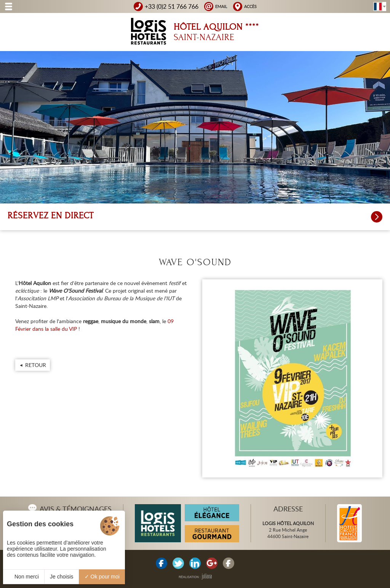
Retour (36, 365)
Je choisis (62, 577)
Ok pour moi (102, 577)
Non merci (24, 577)
